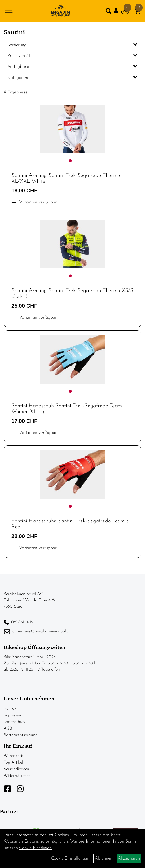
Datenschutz (15, 722)
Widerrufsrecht (17, 776)
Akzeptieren (129, 858)
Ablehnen (104, 858)
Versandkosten (16, 769)
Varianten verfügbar (37, 202)
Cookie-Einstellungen (70, 858)
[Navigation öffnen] (9, 11)
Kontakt (11, 708)
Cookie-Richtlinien (35, 848)
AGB (8, 729)
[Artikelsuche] (109, 12)
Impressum (13, 715)
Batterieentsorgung (21, 735)
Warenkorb (14, 756)
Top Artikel (13, 762)
